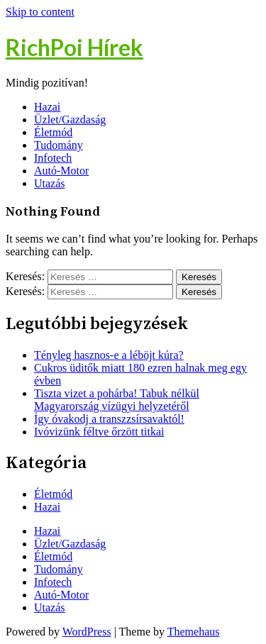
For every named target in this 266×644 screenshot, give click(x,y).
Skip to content (40, 12)
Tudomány (59, 145)
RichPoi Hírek (74, 47)
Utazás (50, 183)
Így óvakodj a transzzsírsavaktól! (109, 419)
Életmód (53, 132)
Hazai (47, 107)
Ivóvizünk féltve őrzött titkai (99, 432)
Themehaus (194, 632)
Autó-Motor (61, 171)
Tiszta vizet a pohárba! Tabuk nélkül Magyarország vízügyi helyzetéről (117, 400)
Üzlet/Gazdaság (70, 120)
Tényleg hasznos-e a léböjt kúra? (109, 355)
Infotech (53, 158)
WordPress (87, 632)
